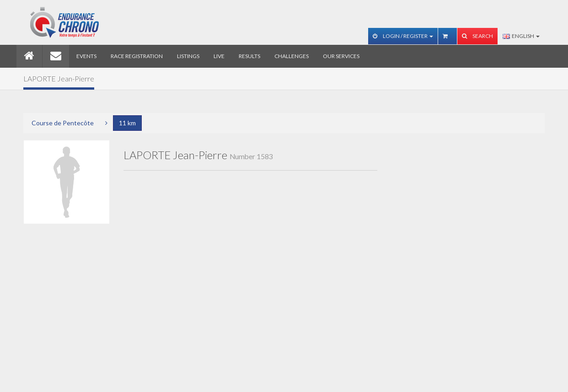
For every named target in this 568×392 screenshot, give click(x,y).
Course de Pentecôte (63, 123)
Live (219, 56)
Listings (188, 56)
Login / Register (403, 36)
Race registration (137, 56)
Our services (341, 56)
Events (86, 56)
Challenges (292, 56)
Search (477, 36)
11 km (127, 123)
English (521, 36)
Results (249, 56)
